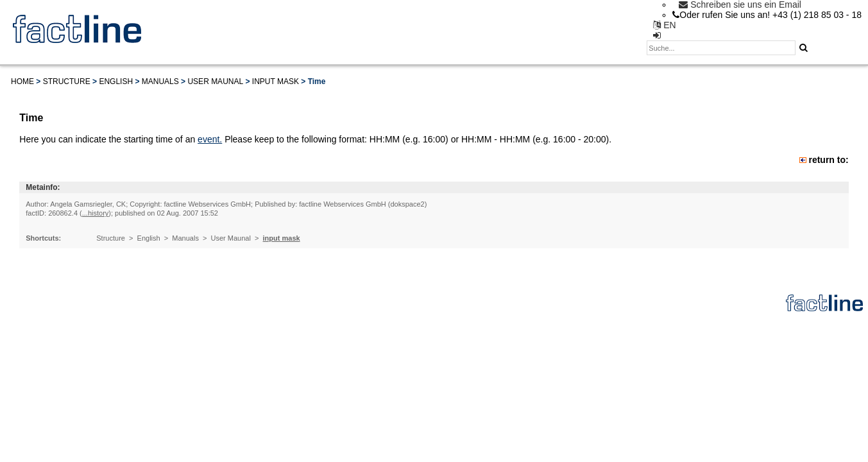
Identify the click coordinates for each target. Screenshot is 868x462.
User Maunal (215, 81)
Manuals (160, 81)
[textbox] (721, 48)
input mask (276, 81)
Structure (67, 81)
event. (210, 139)
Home (22, 81)
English (116, 81)
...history (96, 213)
